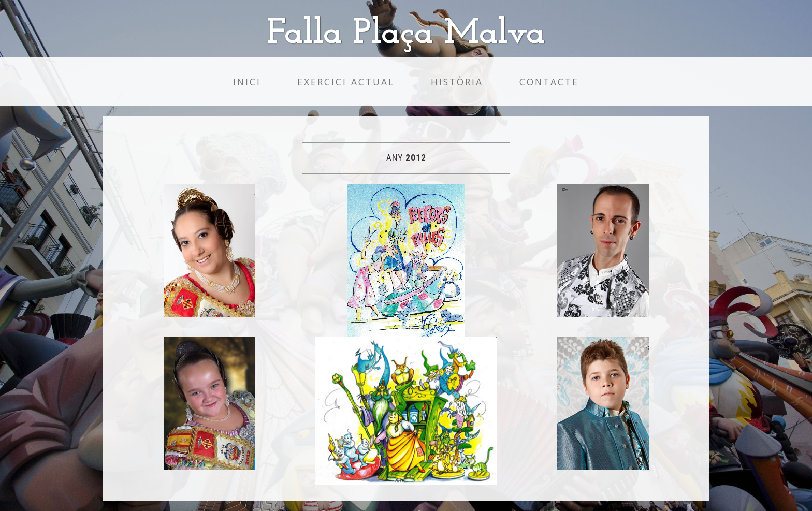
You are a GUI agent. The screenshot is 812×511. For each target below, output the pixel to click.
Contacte (549, 82)
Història (457, 82)
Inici (247, 82)
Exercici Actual (346, 82)
